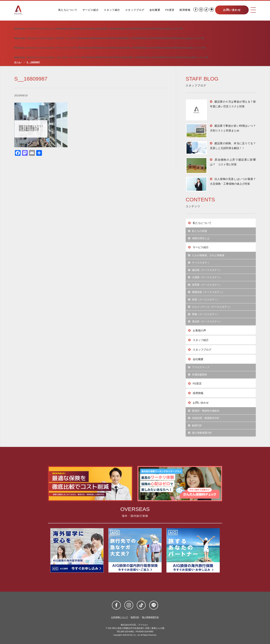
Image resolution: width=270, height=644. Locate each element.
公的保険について (120, 617)
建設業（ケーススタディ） (205, 270)
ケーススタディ (199, 263)
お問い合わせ (232, 10)
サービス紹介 (91, 10)
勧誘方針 (195, 426)
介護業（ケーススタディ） (205, 277)
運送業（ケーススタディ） (205, 322)
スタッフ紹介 (112, 10)
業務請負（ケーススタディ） (206, 292)
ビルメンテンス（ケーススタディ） (210, 307)
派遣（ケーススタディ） (204, 300)
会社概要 (155, 10)
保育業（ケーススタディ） (205, 285)
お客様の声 (197, 330)
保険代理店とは (199, 238)
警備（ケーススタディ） (204, 314)
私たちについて (68, 10)
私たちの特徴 (198, 231)
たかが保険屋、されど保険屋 (206, 255)
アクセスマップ (199, 367)
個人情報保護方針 (200, 433)
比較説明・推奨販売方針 (204, 418)
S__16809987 (33, 62)
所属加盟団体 (198, 375)
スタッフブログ (135, 10)
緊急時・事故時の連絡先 (204, 411)
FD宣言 (170, 10)
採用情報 (185, 10)
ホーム (17, 62)
